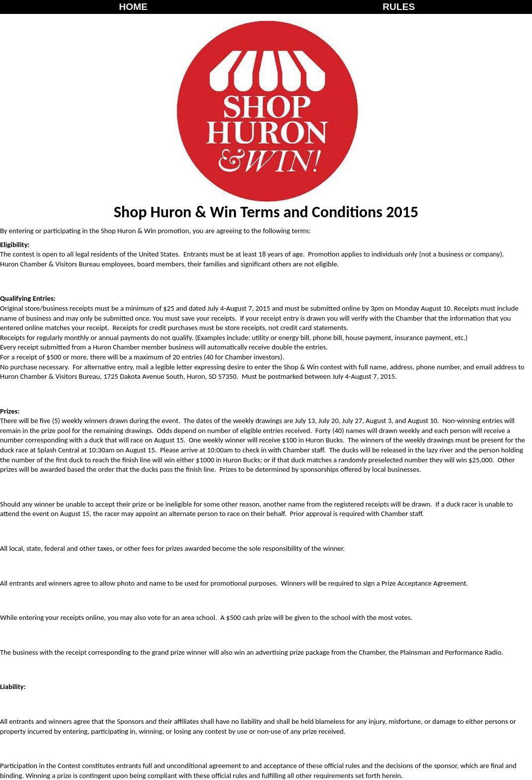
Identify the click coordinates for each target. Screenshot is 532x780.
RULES (399, 7)
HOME (133, 7)
